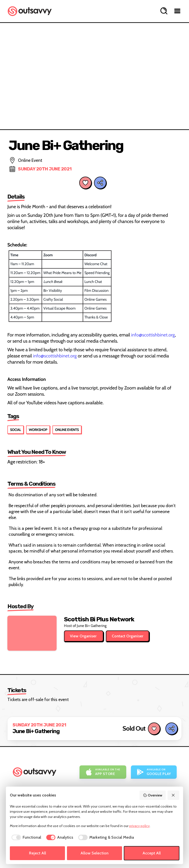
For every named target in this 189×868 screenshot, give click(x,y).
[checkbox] (25, 837)
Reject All (38, 853)
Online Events (67, 430)
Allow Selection (94, 853)
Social (16, 430)
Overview (153, 795)
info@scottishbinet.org (153, 335)
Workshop (38, 430)
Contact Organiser (127, 636)
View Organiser (84, 636)
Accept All (152, 853)
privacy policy (139, 826)
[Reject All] (173, 795)
